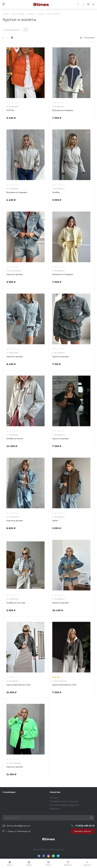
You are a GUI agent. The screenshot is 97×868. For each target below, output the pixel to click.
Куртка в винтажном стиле (19, 685)
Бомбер (56, 192)
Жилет (55, 521)
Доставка (54, 798)
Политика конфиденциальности (64, 805)
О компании (9, 792)
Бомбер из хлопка (15, 439)
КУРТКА (10, 110)
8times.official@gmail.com (19, 826)
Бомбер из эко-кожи (16, 603)
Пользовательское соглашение (64, 801)
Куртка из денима (15, 274)
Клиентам (55, 792)
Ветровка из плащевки (63, 110)
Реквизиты (55, 809)
